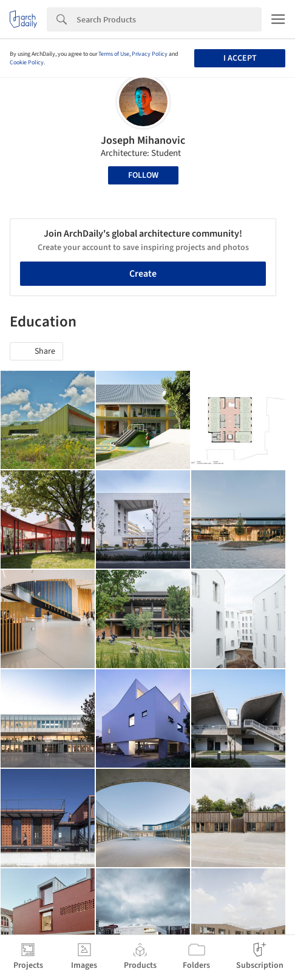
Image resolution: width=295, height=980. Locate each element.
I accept (240, 58)
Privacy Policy (150, 54)
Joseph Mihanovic (143, 140)
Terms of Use (114, 54)
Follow (143, 175)
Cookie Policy (27, 63)
